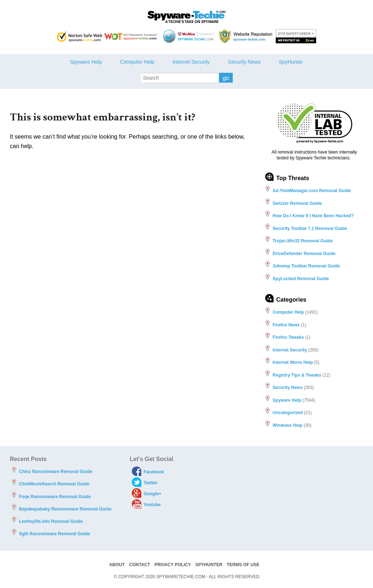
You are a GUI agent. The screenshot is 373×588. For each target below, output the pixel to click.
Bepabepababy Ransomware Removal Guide (65, 509)
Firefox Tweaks (288, 337)
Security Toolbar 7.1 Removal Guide (310, 229)
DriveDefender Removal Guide (304, 254)
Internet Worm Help (292, 362)
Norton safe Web (80, 36)
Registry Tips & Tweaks (297, 375)
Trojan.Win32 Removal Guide (303, 241)
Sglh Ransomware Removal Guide (54, 534)
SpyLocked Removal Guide (301, 279)
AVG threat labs (296, 36)
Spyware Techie (186, 17)
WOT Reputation (132, 36)
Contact (140, 565)
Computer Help (137, 62)
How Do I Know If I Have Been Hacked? (313, 216)
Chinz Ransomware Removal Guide (56, 472)
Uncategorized (288, 413)
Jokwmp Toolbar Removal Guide (306, 266)
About (117, 565)
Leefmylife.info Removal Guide (51, 521)
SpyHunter (291, 62)
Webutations (247, 36)
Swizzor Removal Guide (297, 203)
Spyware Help (86, 62)
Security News (244, 62)
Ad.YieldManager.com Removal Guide (312, 191)
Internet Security (191, 62)
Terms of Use (243, 565)
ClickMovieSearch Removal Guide (54, 484)
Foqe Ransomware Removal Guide (55, 497)
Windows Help (287, 425)
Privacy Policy (173, 565)
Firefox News (286, 325)
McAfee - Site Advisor (189, 36)
